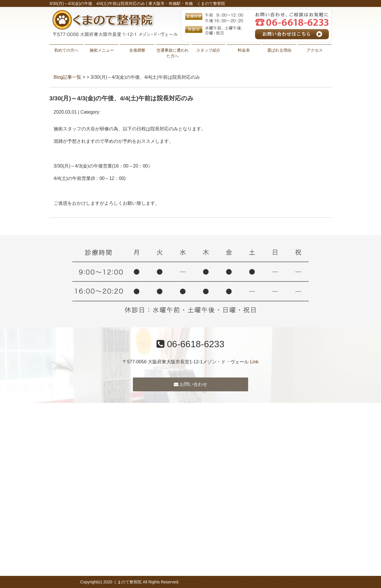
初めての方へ (66, 50)
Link (254, 362)
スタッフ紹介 (208, 50)
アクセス (315, 50)
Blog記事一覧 (67, 77)
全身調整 (137, 50)
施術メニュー (102, 50)
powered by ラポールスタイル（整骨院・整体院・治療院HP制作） (241, 582)
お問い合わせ (190, 384)
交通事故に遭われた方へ (173, 53)
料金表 (244, 50)
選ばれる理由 (279, 50)
